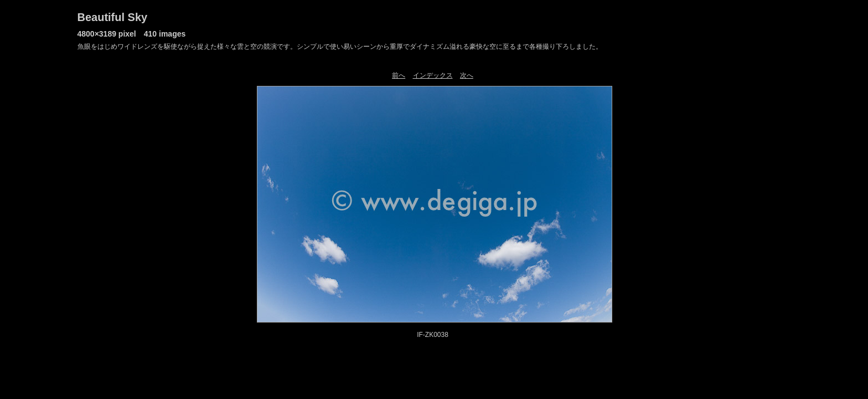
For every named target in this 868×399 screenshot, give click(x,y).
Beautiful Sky (113, 17)
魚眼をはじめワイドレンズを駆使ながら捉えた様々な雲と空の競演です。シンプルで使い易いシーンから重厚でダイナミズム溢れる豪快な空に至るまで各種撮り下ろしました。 (340, 47)
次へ (467, 75)
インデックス (433, 75)
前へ (399, 75)
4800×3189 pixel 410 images (132, 34)
